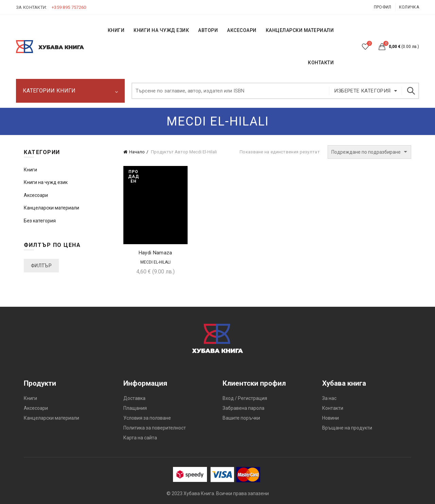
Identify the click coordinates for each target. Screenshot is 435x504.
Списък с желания (369, 44)
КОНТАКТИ (321, 63)
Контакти (333, 408)
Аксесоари (242, 30)
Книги (30, 170)
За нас (329, 398)
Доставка (134, 398)
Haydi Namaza (155, 253)
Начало (137, 152)
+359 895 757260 (69, 7)
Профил (383, 7)
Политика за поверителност (155, 428)
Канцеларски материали (300, 30)
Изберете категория (362, 91)
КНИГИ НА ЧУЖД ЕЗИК (161, 30)
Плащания (135, 408)
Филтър (41, 266)
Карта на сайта (140, 438)
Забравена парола (243, 408)
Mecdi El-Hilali (155, 262)
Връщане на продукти (347, 428)
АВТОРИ (208, 30)
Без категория (40, 221)
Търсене (411, 91)
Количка (409, 7)
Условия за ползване (147, 418)
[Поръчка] (369, 152)
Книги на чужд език (46, 182)
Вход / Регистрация (245, 398)
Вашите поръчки (241, 418)
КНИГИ (116, 30)
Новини (330, 418)
